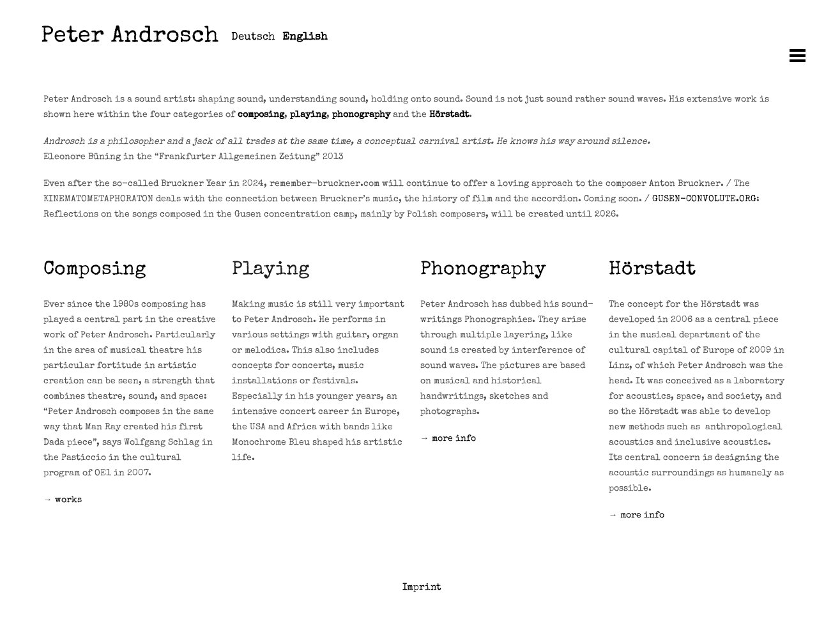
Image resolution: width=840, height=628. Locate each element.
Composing (95, 270)
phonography (361, 115)
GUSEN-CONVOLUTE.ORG (704, 199)
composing (261, 115)
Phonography (483, 270)
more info (454, 439)
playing (308, 115)
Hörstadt (449, 115)
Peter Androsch (130, 37)
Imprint (422, 587)
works (68, 500)
